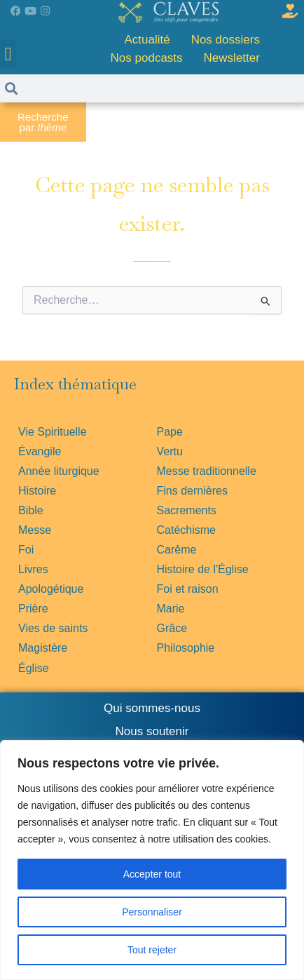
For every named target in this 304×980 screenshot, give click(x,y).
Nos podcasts (147, 58)
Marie (171, 609)
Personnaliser (152, 912)
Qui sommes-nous (152, 708)
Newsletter (232, 58)
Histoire (37, 491)
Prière (33, 609)
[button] (8, 54)
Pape (170, 432)
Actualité (147, 40)
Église (34, 668)
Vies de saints (53, 628)
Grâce (172, 628)
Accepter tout (152, 874)
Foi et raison (188, 589)
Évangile (40, 451)
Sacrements (187, 510)
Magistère (43, 648)
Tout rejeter (152, 950)
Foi (26, 550)
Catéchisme (186, 530)
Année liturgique (59, 471)
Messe (35, 530)
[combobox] (152, 300)
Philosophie (186, 648)
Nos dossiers (226, 40)
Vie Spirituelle (53, 432)
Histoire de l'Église (203, 569)
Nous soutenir (152, 731)
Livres (33, 569)
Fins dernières (192, 491)
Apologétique (51, 589)
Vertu (170, 451)
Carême (177, 550)
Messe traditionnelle (207, 471)
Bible (31, 510)
